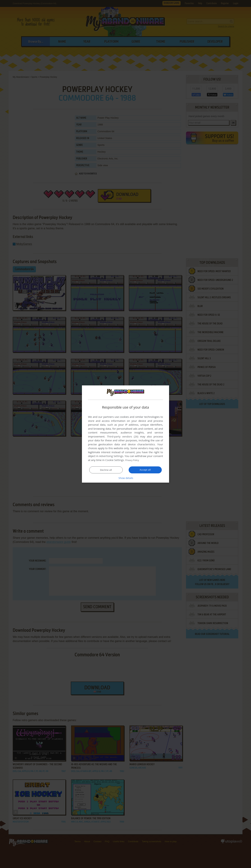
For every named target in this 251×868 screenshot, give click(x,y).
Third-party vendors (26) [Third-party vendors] (123, 437)
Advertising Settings (111, 456)
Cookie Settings (115, 460)
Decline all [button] (106, 470)
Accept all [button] (145, 470)
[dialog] (125, 434)
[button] (125, 478)
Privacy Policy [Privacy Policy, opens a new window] (134, 460)
